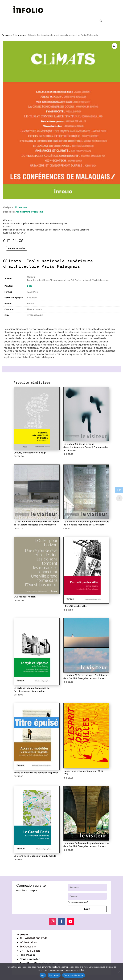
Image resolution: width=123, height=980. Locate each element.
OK (43, 975)
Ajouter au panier (17, 248)
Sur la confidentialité (74, 975)
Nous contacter (30, 959)
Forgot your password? (78, 902)
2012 (30, 286)
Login (87, 909)
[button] (115, 46)
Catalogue (7, 35)
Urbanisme (20, 35)
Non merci (54, 975)
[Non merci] (119, 971)
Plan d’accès (28, 955)
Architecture (23, 212)
